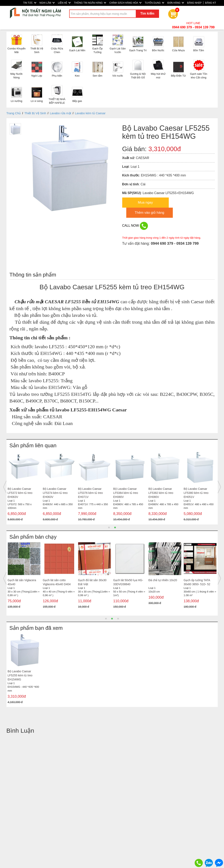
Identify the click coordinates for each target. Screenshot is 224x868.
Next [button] (219, 487)
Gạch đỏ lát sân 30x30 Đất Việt (92, 582)
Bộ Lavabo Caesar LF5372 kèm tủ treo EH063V (20, 493)
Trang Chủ (14, 113)
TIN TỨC (30, 3)
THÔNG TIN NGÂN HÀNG (90, 3)
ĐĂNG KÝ (210, 3)
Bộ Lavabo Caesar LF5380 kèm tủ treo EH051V (196, 493)
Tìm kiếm (147, 13)
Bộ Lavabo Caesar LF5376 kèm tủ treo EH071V (91, 493)
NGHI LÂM (47, 3)
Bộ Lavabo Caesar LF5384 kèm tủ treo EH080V (126, 493)
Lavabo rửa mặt (61, 113)
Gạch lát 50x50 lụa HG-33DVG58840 (128, 582)
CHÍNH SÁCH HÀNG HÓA (125, 3)
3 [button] (118, 619)
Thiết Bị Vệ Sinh (35, 113)
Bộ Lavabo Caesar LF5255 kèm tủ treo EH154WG (20, 675)
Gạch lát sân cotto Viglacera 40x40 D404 (57, 582)
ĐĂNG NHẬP (194, 3)
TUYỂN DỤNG (154, 3)
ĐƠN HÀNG (176, 3)
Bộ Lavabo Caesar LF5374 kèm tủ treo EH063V (55, 493)
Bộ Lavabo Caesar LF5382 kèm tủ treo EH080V (161, 493)
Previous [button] (5, 487)
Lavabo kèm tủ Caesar (90, 113)
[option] (24, 487)
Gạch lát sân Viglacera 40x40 (22, 582)
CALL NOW (135, 226)
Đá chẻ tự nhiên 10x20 (163, 580)
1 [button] (109, 527)
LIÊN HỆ (64, 3)
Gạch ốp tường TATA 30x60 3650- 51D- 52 (197, 582)
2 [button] (115, 527)
